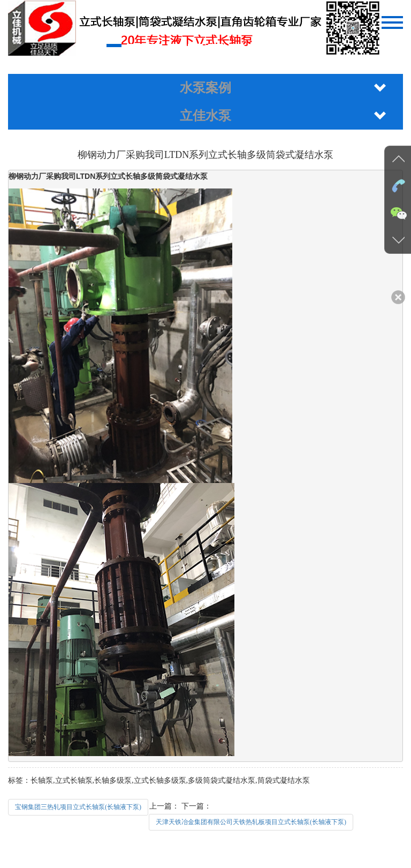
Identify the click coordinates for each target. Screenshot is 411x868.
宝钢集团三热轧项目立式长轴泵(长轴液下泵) (78, 807)
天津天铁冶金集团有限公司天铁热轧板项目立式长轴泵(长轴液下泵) (251, 822)
